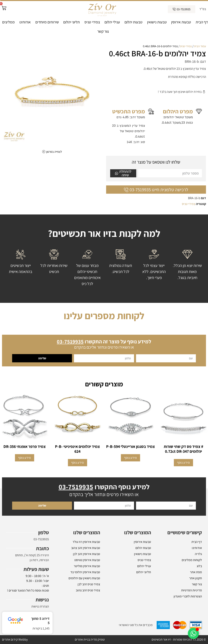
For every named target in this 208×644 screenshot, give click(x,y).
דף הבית (202, 22)
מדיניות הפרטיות (192, 590)
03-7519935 (41, 539)
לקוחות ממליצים (192, 560)
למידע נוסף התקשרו (104, 487)
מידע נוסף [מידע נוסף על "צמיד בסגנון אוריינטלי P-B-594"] (130, 458)
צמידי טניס (92, 22)
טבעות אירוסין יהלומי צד (85, 572)
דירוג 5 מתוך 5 (40, 621)
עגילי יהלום (112, 22)
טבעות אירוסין (181, 22)
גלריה (198, 554)
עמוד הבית (200, 46)
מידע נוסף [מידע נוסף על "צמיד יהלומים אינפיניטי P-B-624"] (78, 463)
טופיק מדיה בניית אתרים (90, 639)
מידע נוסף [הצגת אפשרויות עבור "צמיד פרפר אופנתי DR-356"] (25, 458)
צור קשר (103, 31)
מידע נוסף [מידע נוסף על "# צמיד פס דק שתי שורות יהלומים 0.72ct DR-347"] (183, 463)
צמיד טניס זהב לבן (89, 584)
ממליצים (8, 22)
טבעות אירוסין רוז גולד (86, 542)
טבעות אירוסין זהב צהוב (86, 548)
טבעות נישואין (157, 22)
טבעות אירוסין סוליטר (87, 566)
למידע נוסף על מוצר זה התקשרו (104, 341)
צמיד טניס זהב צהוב (88, 590)
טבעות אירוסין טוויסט (87, 560)
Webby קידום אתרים (15, 639)
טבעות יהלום (134, 22)
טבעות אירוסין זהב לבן (87, 554)
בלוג (199, 566)
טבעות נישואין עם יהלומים (84, 578)
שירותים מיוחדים (47, 22)
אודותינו (25, 22)
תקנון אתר (196, 578)
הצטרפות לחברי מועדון (188, 596)
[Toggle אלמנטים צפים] (193, 633)
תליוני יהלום (72, 22)
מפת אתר (196, 572)
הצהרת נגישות (40, 606)
